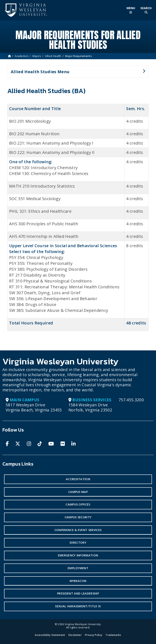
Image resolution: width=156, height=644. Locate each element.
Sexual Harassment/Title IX (78, 606)
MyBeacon (78, 581)
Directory (78, 543)
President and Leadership (78, 593)
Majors (37, 56)
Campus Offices (78, 504)
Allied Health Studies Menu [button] (76, 73)
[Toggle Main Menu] (131, 10)
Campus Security (78, 517)
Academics (22, 56)
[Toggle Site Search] (146, 10)
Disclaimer (75, 635)
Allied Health (53, 56)
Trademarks (113, 635)
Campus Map (78, 492)
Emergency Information (78, 555)
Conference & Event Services (78, 530)
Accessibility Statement (50, 635)
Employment (78, 568)
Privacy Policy (94, 635)
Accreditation (78, 479)
